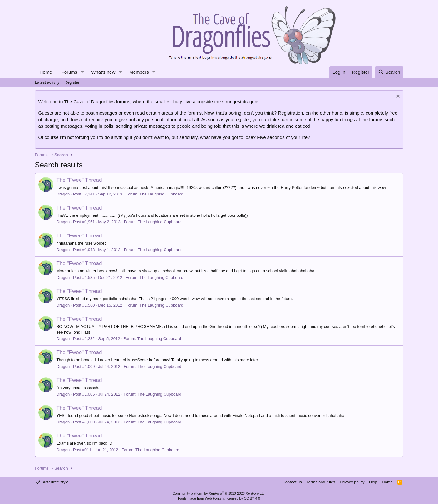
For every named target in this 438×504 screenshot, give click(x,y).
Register (72, 82)
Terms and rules (321, 482)
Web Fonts (213, 498)
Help (373, 482)
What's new (103, 72)
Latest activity (47, 82)
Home (46, 72)
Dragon (63, 194)
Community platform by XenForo (219, 493)
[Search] (389, 72)
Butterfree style (52, 482)
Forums (69, 72)
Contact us (292, 482)
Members (139, 72)
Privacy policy (352, 482)
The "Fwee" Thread (79, 180)
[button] (82, 72)
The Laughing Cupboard (161, 194)
